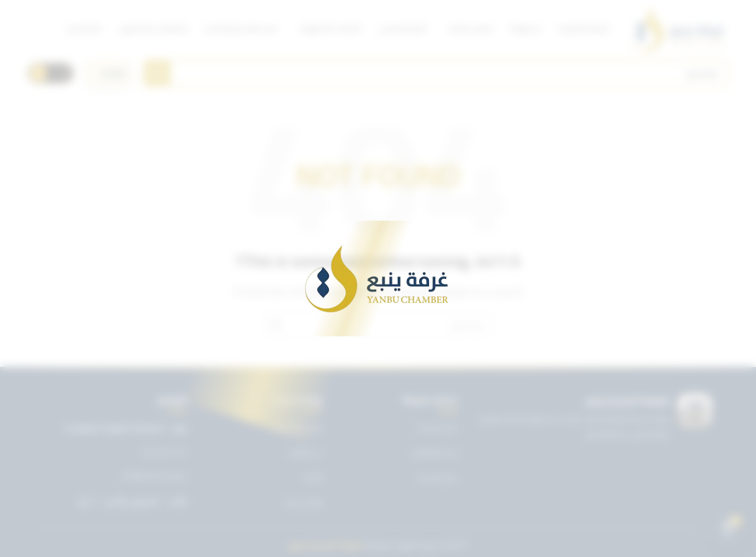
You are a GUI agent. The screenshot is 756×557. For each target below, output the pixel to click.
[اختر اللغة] (109, 73)
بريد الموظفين (434, 452)
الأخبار (314, 478)
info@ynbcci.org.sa (154, 476)
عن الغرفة (306, 452)
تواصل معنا (304, 502)
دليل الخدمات (437, 427)
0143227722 (164, 453)
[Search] (436, 73)
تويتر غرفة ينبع (299, 427)
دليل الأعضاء (437, 478)
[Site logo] (678, 29)
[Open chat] (728, 529)
